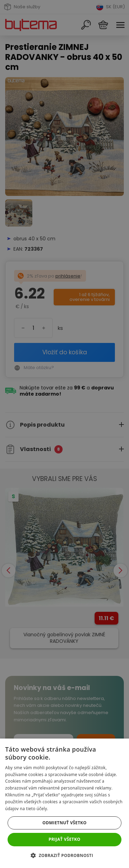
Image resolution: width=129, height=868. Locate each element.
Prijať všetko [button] (64, 839)
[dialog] (64, 434)
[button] (64, 855)
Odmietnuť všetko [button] (64, 823)
